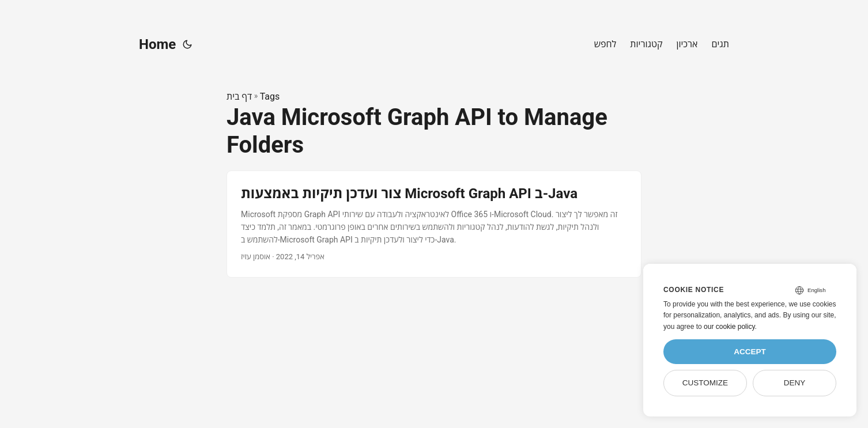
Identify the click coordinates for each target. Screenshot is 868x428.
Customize (705, 383)
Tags (270, 96)
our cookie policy (729, 327)
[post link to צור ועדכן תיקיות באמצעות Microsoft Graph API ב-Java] (434, 224)
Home (157, 44)
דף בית (239, 96)
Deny (795, 383)
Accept (750, 352)
